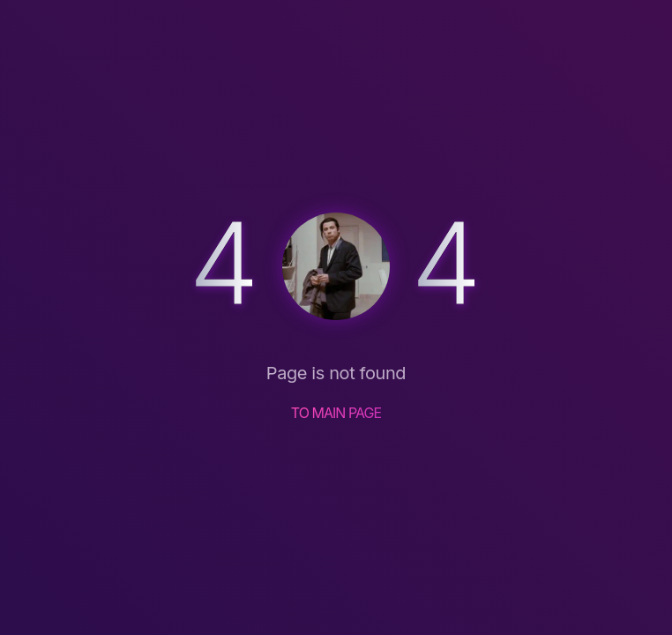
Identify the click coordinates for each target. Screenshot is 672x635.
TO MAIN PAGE (336, 413)
